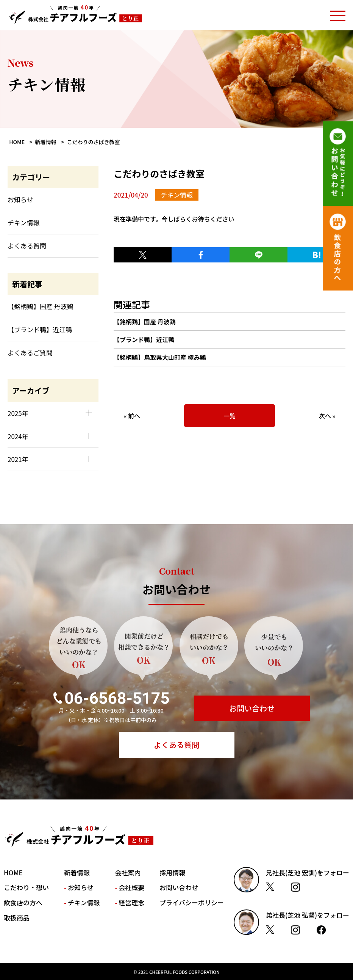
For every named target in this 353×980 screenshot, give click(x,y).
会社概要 (131, 887)
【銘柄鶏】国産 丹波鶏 (145, 322)
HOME (13, 872)
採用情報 (172, 872)
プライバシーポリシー (192, 902)
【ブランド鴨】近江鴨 (144, 339)
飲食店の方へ (23, 902)
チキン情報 (24, 222)
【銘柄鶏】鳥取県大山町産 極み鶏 (160, 357)
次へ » (327, 416)
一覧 (230, 416)
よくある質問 (27, 246)
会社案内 (128, 872)
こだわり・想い (26, 887)
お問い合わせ (252, 708)
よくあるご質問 (30, 353)
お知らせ (20, 199)
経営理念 (131, 902)
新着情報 (77, 872)
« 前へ (132, 416)
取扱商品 (17, 918)
